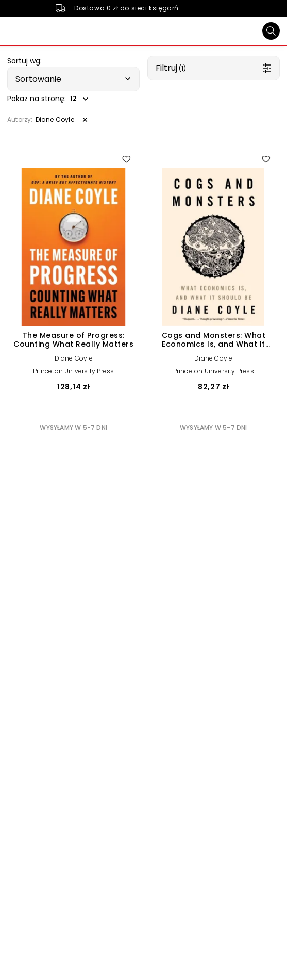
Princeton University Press (73, 371)
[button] (73, 79)
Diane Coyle (74, 358)
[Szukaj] (271, 31)
